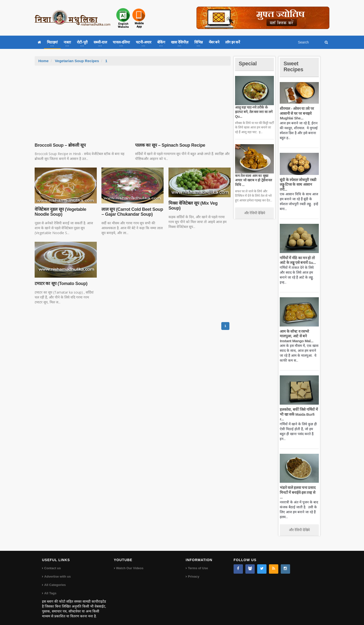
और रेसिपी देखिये (255, 213)
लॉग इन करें (233, 42)
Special (248, 64)
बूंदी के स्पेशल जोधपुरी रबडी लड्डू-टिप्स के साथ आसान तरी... (298, 185)
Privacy (194, 572)
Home (43, 61)
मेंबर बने (214, 42)
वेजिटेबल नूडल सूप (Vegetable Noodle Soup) (60, 212)
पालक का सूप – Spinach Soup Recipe (170, 145)
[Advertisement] (133, 102)
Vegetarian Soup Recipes (77, 61)
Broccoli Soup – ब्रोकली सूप (60, 145)
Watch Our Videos (130, 563)
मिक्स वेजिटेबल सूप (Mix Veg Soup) (199, 203)
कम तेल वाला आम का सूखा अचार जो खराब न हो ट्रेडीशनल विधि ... (253, 180)
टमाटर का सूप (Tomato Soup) (61, 284)
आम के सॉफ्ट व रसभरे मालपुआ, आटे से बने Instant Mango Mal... (296, 336)
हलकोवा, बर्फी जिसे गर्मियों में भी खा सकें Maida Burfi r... (299, 414)
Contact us (52, 563)
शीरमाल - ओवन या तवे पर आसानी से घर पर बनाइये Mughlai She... (297, 113)
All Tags (50, 589)
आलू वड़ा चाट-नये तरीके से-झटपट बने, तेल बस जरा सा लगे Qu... (254, 112)
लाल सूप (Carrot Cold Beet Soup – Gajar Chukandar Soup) (132, 212)
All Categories (55, 580)
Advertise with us (57, 572)
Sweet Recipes (294, 66)
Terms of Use (198, 563)
